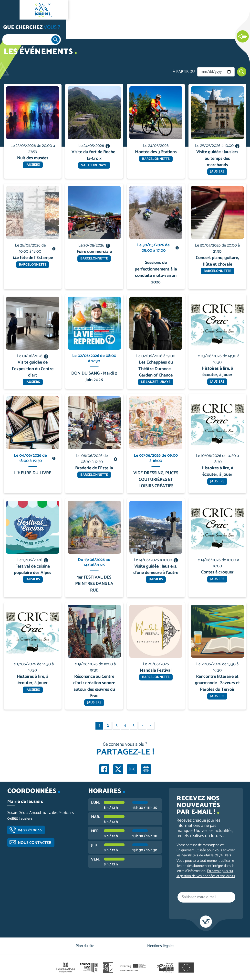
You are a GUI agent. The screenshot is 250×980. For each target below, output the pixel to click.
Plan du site (85, 946)
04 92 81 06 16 (30, 830)
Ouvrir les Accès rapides (243, 37)
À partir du (184, 72)
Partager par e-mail (132, 769)
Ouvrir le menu (10, 10)
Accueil (14, 30)
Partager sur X (118, 769)
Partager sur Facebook (104, 769)
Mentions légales (161, 946)
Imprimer (146, 769)
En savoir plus (33, 84)
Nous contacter (35, 843)
